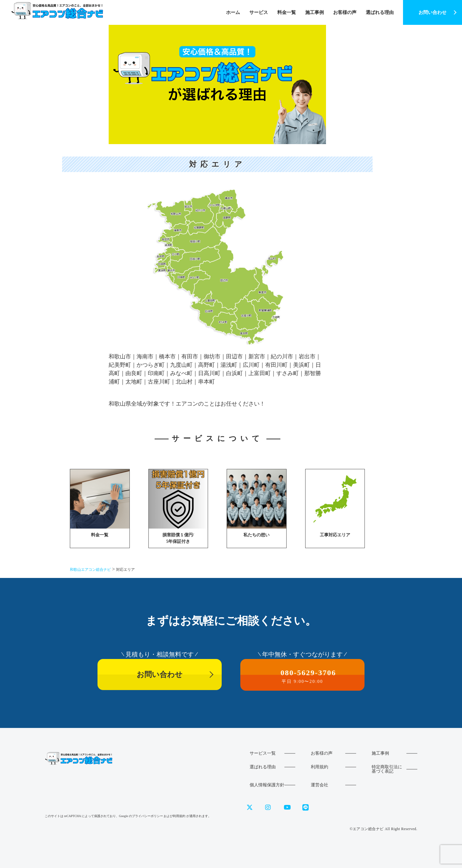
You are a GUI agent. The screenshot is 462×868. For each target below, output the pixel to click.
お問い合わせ (433, 12)
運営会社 (319, 785)
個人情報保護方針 (267, 785)
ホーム (233, 12)
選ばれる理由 (380, 12)
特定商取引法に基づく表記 (387, 769)
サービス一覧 (263, 753)
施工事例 (315, 12)
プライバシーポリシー (147, 816)
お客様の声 (345, 12)
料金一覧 (287, 12)
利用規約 (319, 767)
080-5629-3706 (302, 676)
